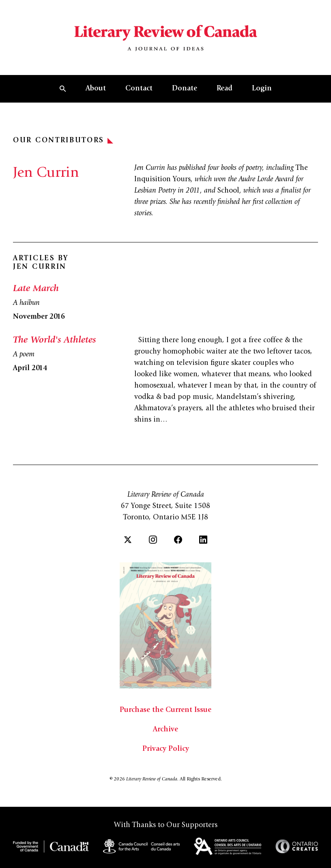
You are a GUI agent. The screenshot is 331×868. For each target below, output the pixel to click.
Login (262, 89)
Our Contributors (63, 141)
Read (225, 89)
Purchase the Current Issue (165, 710)
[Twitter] (128, 540)
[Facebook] (178, 540)
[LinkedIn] (203, 540)
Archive (165, 730)
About (96, 89)
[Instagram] (153, 540)
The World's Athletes (54, 341)
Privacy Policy (166, 749)
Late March (36, 289)
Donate (185, 89)
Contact (139, 89)
